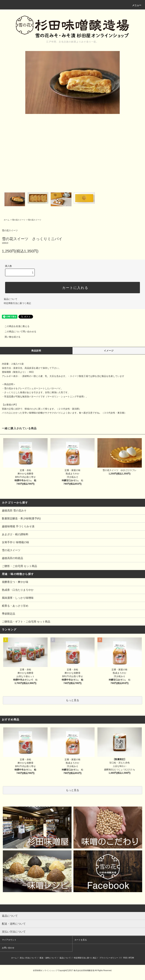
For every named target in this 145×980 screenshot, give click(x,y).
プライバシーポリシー (109, 958)
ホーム (7, 220)
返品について (11, 299)
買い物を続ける (10, 337)
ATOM (131, 958)
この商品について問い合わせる (18, 332)
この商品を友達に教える (15, 326)
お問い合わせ (8, 948)
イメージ (109, 351)
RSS (125, 958)
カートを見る (81, 940)
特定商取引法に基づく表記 (17, 303)
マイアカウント (9, 940)
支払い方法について (28, 958)
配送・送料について (48, 958)
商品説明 (36, 351)
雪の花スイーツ (19, 220)
